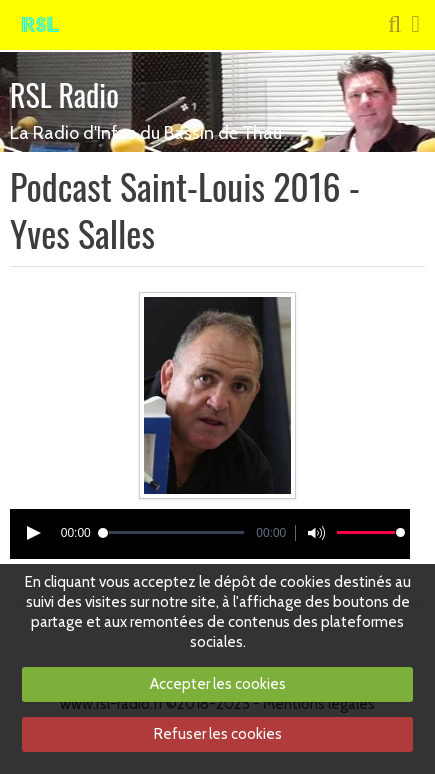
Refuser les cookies (218, 734)
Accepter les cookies (218, 684)
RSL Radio (64, 94)
